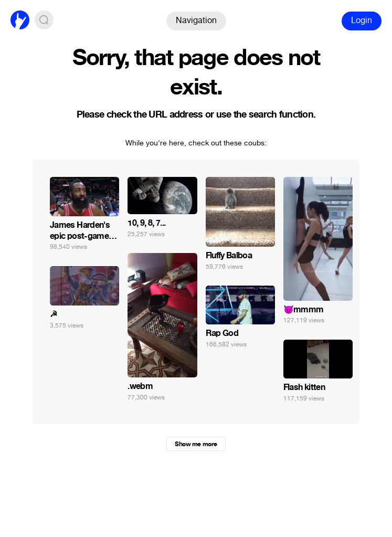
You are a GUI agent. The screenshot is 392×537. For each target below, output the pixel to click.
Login (362, 20)
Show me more (196, 444)
